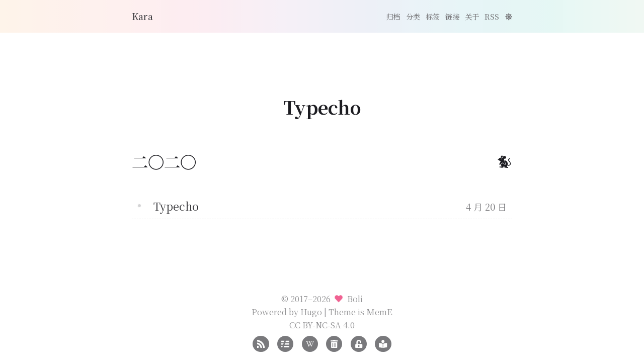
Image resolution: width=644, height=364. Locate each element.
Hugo (311, 312)
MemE (379, 312)
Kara (142, 16)
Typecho (176, 206)
